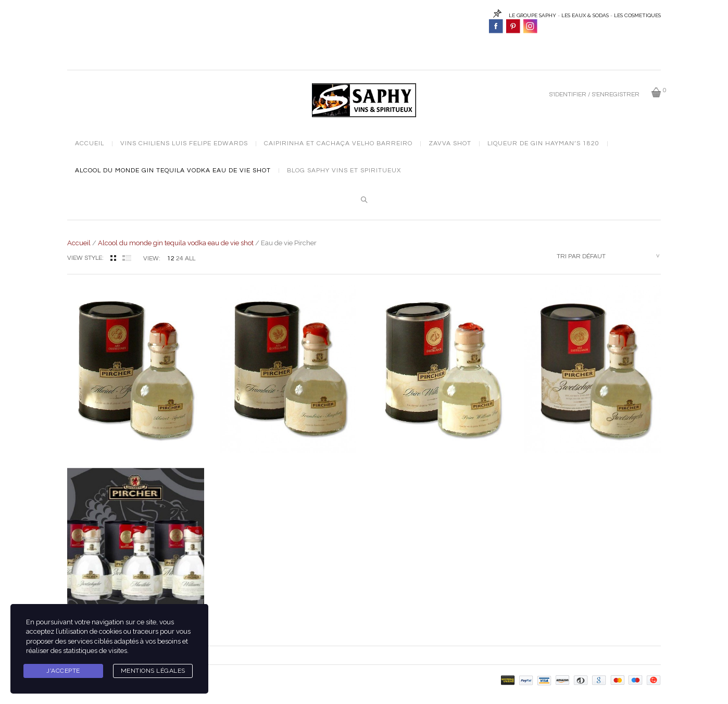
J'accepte (63, 671)
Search (364, 200)
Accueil (90, 144)
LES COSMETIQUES (637, 15)
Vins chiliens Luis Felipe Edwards (184, 144)
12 (171, 259)
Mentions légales (153, 671)
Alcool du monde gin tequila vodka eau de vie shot (173, 171)
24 (180, 259)
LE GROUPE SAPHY (532, 15)
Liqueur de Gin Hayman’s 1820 (543, 144)
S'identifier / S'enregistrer (594, 95)
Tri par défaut (581, 256)
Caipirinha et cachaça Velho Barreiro (338, 144)
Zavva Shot (450, 144)
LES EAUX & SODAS (585, 15)
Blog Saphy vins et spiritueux (344, 171)
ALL (190, 259)
